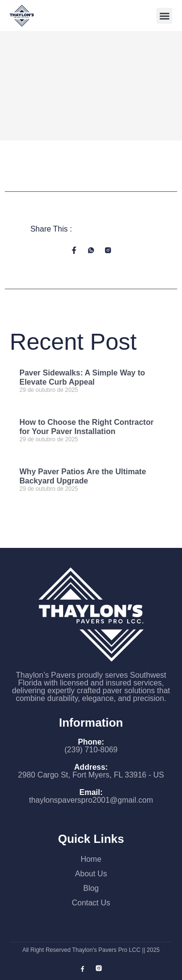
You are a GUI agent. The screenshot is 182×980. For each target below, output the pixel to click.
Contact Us (91, 903)
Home (91, 859)
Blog (91, 888)
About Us (91, 874)
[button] (164, 16)
